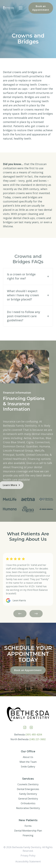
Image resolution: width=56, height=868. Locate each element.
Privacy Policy (28, 856)
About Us (28, 757)
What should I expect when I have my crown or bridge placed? (23, 303)
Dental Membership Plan (28, 831)
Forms (28, 826)
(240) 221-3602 (37, 739)
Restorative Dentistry (28, 808)
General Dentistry (28, 799)
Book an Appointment (41, 8)
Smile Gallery (28, 767)
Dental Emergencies (28, 789)
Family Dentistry (28, 794)
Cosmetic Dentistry (28, 784)
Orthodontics (28, 803)
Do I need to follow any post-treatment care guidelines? (24, 324)
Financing (28, 835)
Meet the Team (28, 762)
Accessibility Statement (28, 861)
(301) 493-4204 (34, 735)
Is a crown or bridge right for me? (21, 284)
